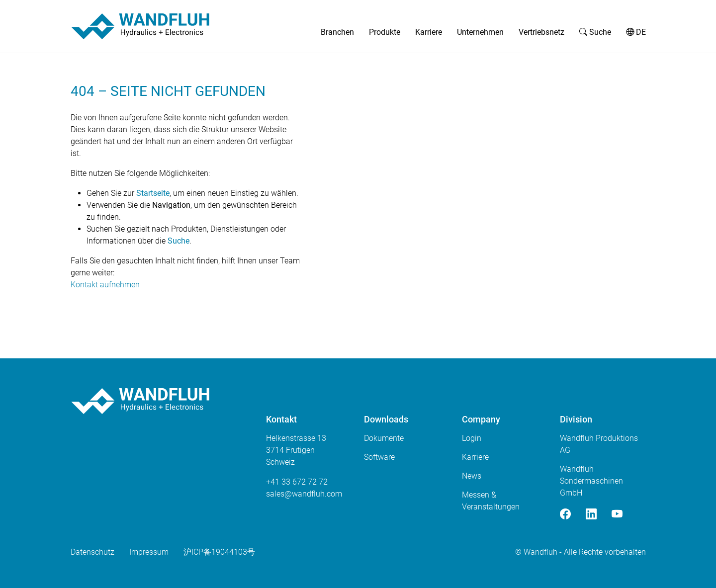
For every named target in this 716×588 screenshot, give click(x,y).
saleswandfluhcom (304, 494)
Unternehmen (480, 32)
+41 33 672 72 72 (297, 482)
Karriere (429, 32)
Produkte (385, 32)
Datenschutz (92, 552)
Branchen (337, 32)
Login (472, 438)
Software (379, 457)
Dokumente (384, 438)
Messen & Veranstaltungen (491, 501)
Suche (595, 32)
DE (636, 32)
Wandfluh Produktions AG (599, 444)
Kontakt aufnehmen (105, 285)
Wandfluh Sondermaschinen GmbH (591, 481)
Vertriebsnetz (541, 32)
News (472, 476)
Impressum (149, 552)
